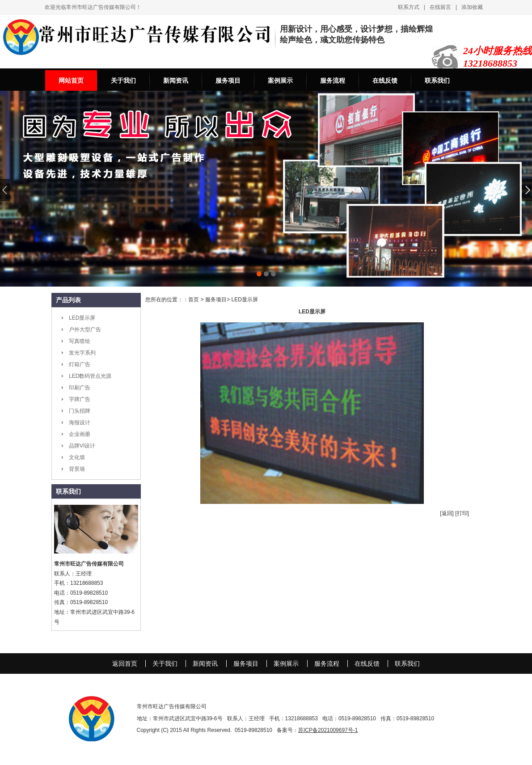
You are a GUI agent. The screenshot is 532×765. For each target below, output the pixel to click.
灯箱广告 (80, 364)
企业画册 (80, 434)
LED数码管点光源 (90, 376)
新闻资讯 (176, 80)
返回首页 (125, 664)
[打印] (462, 513)
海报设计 (80, 423)
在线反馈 (385, 80)
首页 (194, 300)
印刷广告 (80, 388)
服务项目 (228, 80)
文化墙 (77, 457)
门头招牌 (80, 411)
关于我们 (123, 80)
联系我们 (437, 80)
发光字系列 (82, 353)
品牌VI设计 (82, 446)
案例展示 (280, 80)
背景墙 (77, 469)
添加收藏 (472, 7)
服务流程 (333, 80)
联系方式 (409, 7)
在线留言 (440, 7)
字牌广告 (80, 399)
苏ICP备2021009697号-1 (328, 730)
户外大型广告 (85, 330)
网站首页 (71, 80)
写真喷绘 (80, 341)
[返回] (447, 513)
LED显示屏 (82, 318)
